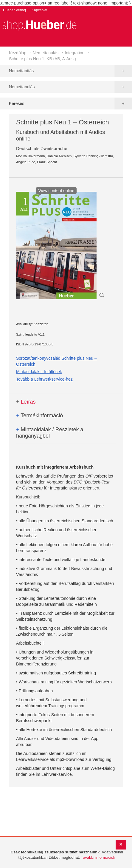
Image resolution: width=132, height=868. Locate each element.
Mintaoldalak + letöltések (39, 372)
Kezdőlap (18, 53)
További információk (98, 857)
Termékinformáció (39, 416)
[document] (67, 855)
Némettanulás (46, 53)
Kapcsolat (39, 10)
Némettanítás (21, 71)
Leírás (26, 402)
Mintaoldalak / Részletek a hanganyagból (50, 433)
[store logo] (39, 25)
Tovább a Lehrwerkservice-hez (44, 379)
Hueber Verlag (14, 10)
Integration (74, 53)
